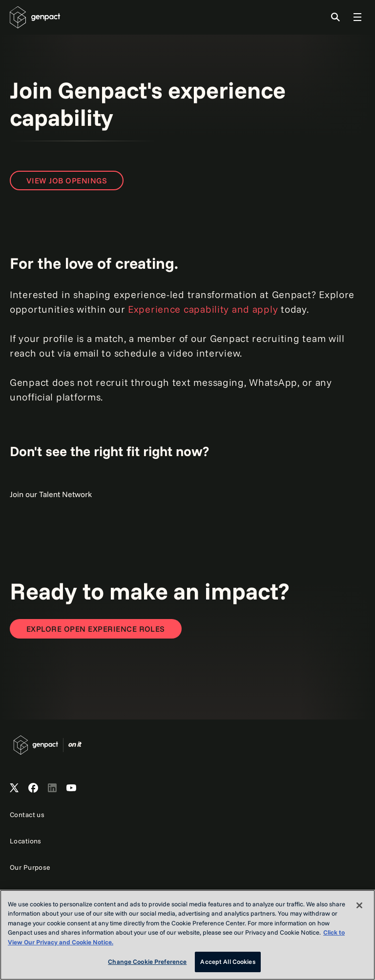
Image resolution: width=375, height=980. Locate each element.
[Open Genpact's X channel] (14, 788)
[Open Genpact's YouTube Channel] (71, 788)
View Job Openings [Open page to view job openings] (67, 180)
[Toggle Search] (335, 17)
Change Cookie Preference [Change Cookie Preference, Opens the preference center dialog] (147, 961)
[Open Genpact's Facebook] (33, 788)
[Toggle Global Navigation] (357, 17)
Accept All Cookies (228, 961)
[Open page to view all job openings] (96, 629)
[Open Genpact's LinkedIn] (52, 788)
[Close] (359, 905)
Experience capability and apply (203, 309)
